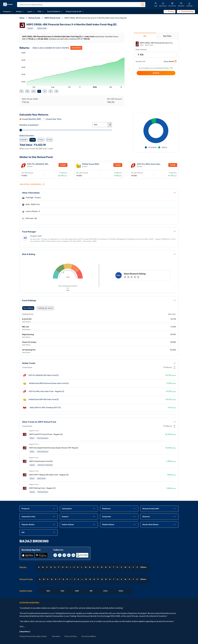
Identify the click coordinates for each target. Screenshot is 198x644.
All (56, 91)
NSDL (121, 591)
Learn (30, 12)
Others (143, 567)
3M (27, 91)
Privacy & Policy (71, 636)
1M (21, 91)
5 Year (49, 140)
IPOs (39, 12)
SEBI (77, 591)
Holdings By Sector (45, 308)
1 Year (33, 140)
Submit (156, 73)
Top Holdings (28, 308)
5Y (51, 91)
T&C (172, 68)
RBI (91, 591)
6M (33, 91)
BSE (48, 591)
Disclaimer (56, 636)
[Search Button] (143, 5)
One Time (167, 36)
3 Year (41, 140)
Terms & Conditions (89, 636)
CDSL (106, 591)
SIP (145, 36)
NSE (62, 591)
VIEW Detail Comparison (32, 184)
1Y (39, 91)
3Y (45, 91)
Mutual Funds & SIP (74, 12)
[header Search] (79, 5)
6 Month (23, 140)
